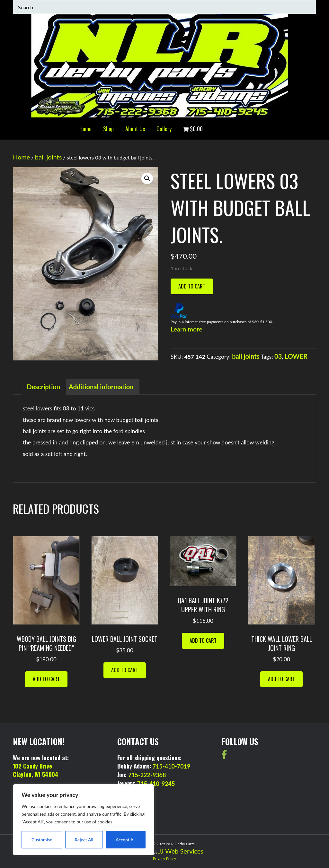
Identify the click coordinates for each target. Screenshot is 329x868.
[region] (84, 820)
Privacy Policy (164, 859)
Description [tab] (44, 387)
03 (278, 356)
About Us (135, 129)
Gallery (164, 129)
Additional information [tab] (101, 387)
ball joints (49, 157)
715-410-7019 (172, 766)
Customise (42, 840)
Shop (108, 129)
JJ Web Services (181, 851)
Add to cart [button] (46, 679)
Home (85, 129)
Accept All (126, 840)
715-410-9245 (156, 784)
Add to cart (192, 286)
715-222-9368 (147, 775)
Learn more (187, 329)
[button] (147, 178)
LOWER (296, 356)
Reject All (84, 840)
